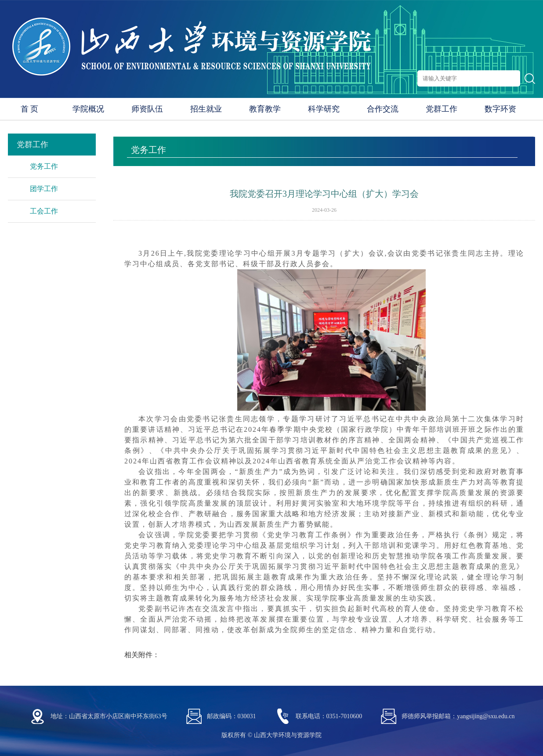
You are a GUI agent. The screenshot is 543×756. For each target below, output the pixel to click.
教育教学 (265, 109)
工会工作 (44, 211)
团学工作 (44, 189)
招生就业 (206, 109)
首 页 (30, 109)
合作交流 (383, 109)
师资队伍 (147, 109)
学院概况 (88, 109)
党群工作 (442, 109)
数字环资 (500, 109)
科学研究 (324, 109)
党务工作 (44, 166)
